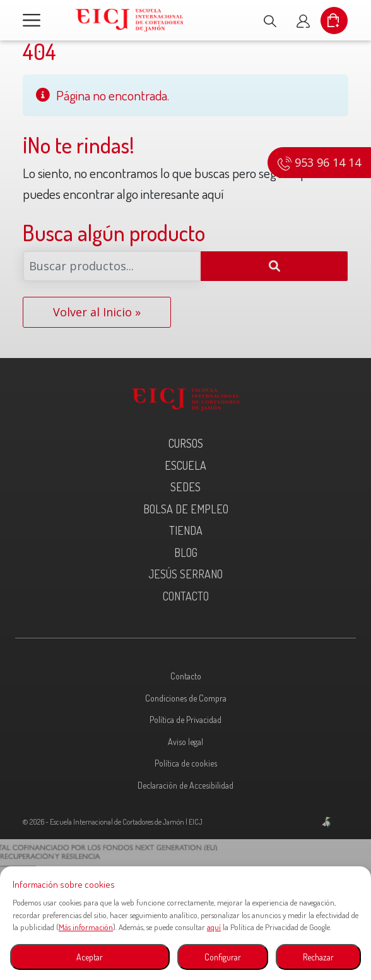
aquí (214, 927)
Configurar (223, 957)
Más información (86, 927)
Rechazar (318, 957)
